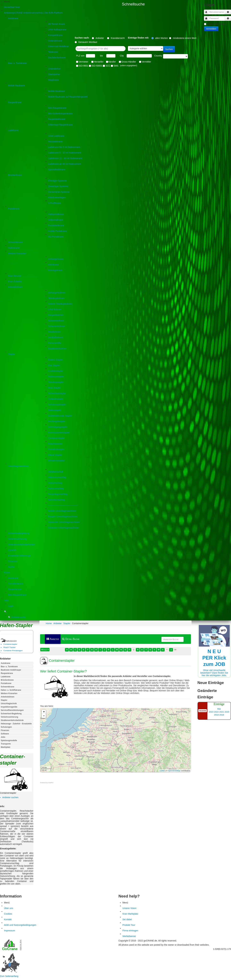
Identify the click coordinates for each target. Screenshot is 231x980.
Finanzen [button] (5, 730)
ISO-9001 (84, 66)
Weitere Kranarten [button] (9, 693)
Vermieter (84, 62)
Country (158, 56)
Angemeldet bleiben (217, 24)
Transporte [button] (6, 744)
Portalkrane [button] (6, 683)
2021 (222, 712)
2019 (216, 715)
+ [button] (44, 712)
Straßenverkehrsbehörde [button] (12, 720)
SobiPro (51, 783)
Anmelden (211, 29)
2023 (211, 712)
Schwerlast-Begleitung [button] (11, 714)
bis (101, 56)
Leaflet (162, 771)
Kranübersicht (119, 38)
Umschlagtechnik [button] (9, 703)
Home (49, 623)
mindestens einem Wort (185, 38)
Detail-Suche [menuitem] (71, 639)
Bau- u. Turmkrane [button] (9, 667)
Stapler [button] (4, 700)
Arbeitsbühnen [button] (8, 697)
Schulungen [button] (6, 727)
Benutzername (207, 10)
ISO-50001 (97, 66)
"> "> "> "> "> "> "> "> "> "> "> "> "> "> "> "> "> (175, 56)
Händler (112, 62)
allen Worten (161, 38)
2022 (216, 712)
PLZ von (80, 56)
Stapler (67, 623)
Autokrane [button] (6, 663)
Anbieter (101, 38)
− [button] (44, 716)
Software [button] (5, 734)
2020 (227, 712)
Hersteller (99, 62)
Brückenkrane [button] (7, 680)
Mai (219, 709)
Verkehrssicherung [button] (9, 717)
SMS (116, 66)
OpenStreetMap (174, 771)
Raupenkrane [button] (7, 673)
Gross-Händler (129, 62)
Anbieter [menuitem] (53, 639)
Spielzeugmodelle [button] (9, 740)
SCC (108, 66)
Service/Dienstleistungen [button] (12, 710)
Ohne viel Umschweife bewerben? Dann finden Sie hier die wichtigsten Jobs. (214, 655)
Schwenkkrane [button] (8, 687)
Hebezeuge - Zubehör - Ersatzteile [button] (16, 724)
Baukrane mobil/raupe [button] (11, 670)
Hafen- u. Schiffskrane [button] (11, 690)
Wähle (45, 650)
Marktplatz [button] (6, 747)
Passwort (207, 17)
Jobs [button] (3, 737)
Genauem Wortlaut (88, 42)
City (122, 56)
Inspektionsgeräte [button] (9, 707)
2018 (222, 715)
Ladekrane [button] (6, 677)
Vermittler (146, 62)
